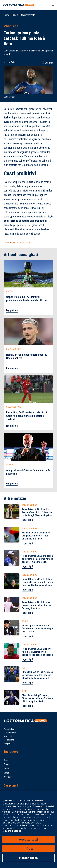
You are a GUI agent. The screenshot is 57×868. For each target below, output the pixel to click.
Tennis (6, 764)
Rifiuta (28, 849)
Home (7, 15)
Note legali (8, 736)
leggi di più (12, 310)
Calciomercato (28, 15)
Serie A (31, 243)
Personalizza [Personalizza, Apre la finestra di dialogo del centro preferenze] (28, 858)
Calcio (15, 15)
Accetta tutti (28, 840)
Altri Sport (8, 777)
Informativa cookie (10, 733)
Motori (6, 773)
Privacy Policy (9, 729)
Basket (7, 769)
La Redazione (9, 740)
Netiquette (8, 744)
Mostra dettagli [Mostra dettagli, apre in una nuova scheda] (12, 831)
